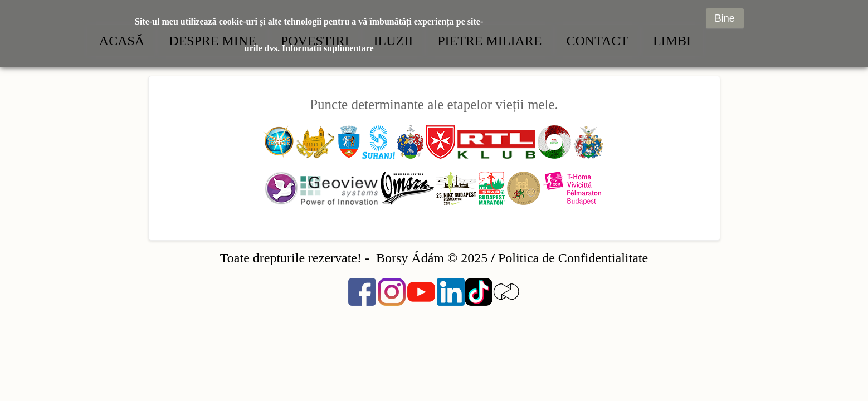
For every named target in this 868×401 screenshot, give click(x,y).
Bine (725, 13)
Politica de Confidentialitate (573, 258)
